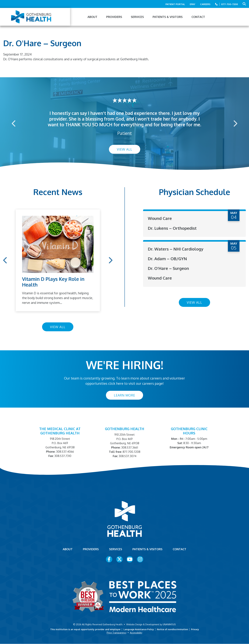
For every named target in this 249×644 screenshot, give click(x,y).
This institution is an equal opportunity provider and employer (85, 629)
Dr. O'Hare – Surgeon (168, 268)
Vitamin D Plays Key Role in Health (53, 282)
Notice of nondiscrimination (172, 629)
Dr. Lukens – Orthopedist (172, 228)
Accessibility (136, 633)
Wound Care (160, 218)
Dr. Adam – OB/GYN (168, 259)
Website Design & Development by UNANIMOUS (151, 624)
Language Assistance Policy (139, 629)
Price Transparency (117, 633)
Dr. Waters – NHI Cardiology (176, 249)
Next (235, 123)
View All (125, 149)
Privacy (195, 629)
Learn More (124, 395)
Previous (14, 123)
